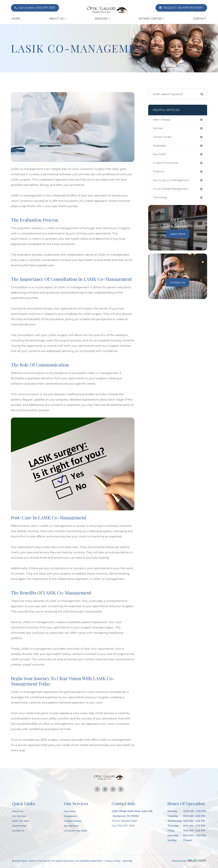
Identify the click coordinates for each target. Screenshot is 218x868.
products (159, 174)
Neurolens (70, 811)
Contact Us (178, 285)
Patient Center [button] (152, 19)
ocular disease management (173, 191)
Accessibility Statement (89, 861)
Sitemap (127, 861)
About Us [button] (57, 19)
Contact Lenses (73, 821)
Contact (200, 19)
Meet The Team (22, 821)
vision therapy (163, 120)
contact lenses (163, 138)
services (159, 129)
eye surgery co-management (173, 183)
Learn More (178, 237)
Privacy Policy (113, 861)
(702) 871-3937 (130, 821)
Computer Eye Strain (76, 831)
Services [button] (102, 19)
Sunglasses (71, 816)
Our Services (20, 816)
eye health (160, 156)
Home (16, 19)
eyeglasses (160, 147)
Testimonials (20, 826)
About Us (18, 811)
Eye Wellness (72, 826)
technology (161, 200)
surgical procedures (167, 165)
